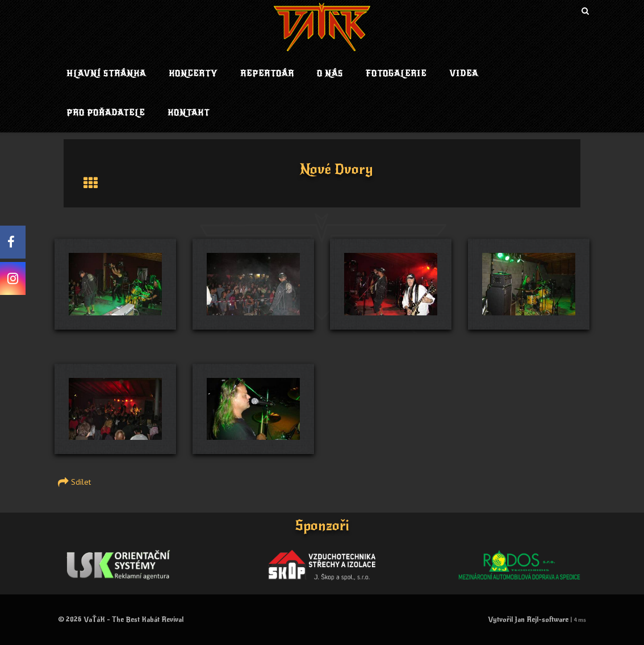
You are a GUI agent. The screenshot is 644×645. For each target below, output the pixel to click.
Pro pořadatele (106, 113)
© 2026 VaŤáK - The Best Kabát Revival (121, 619)
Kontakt (189, 113)
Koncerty (193, 74)
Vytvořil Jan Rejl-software (528, 619)
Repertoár (267, 74)
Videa (464, 74)
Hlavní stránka (106, 74)
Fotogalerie (396, 74)
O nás (330, 74)
